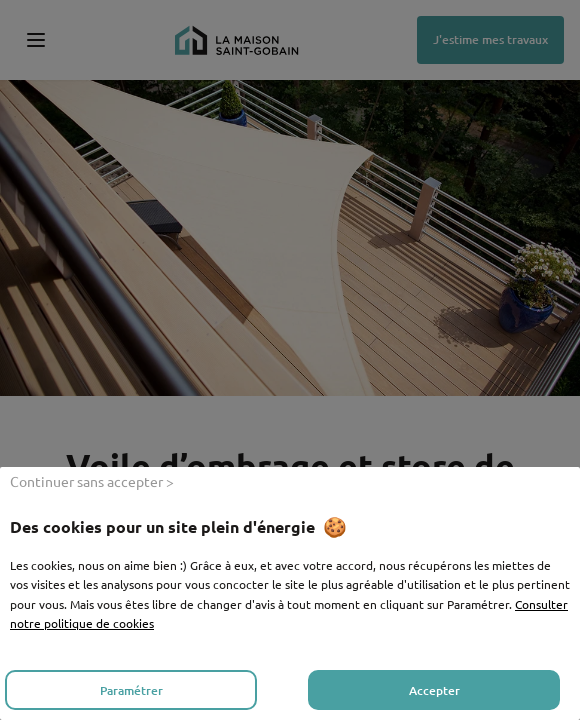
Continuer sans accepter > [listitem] (92, 481)
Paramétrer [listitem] (131, 690)
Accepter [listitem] (434, 690)
